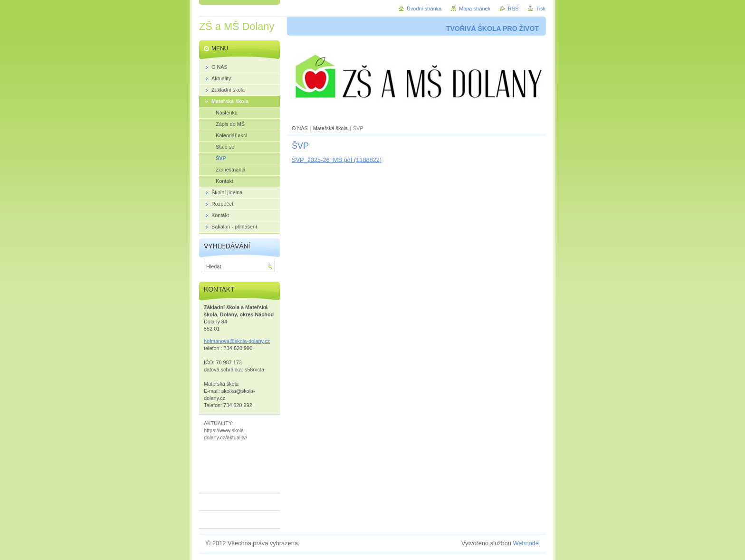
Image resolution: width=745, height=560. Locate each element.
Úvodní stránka (424, 9)
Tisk (541, 9)
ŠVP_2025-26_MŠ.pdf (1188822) (337, 160)
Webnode (526, 543)
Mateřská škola (330, 128)
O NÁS (300, 128)
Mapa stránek (475, 9)
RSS (513, 9)
